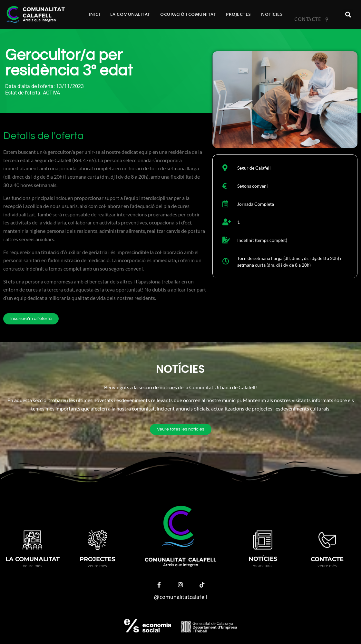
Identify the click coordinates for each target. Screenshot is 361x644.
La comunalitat (130, 15)
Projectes (239, 15)
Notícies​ (272, 15)
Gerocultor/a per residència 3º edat (69, 63)
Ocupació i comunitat (188, 15)
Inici (95, 15)
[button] (348, 15)
